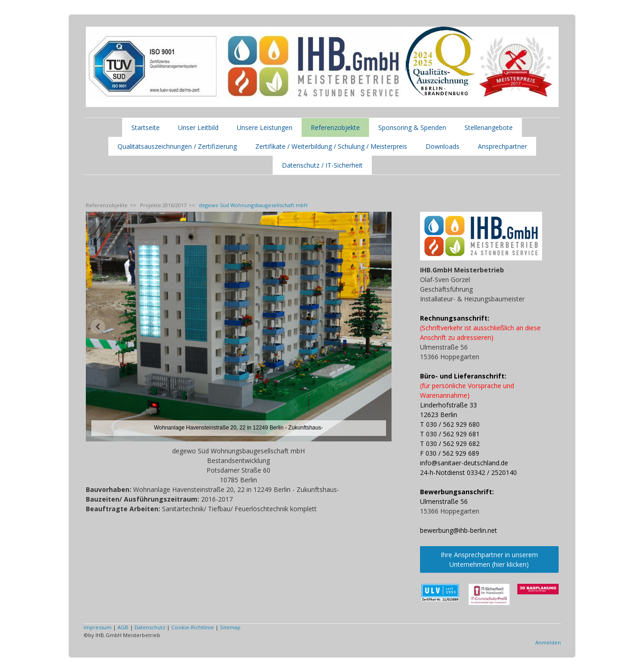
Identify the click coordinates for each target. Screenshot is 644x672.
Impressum (98, 627)
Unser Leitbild (198, 127)
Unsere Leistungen (265, 127)
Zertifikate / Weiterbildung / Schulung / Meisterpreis (331, 146)
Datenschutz (150, 627)
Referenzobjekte (335, 127)
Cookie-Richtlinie (193, 627)
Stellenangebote (489, 127)
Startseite (146, 127)
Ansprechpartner (502, 146)
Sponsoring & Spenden (412, 127)
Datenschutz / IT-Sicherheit (322, 165)
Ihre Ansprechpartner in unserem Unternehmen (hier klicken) (489, 559)
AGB (123, 627)
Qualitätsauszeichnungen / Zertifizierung (177, 146)
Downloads (442, 146)
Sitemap (230, 627)
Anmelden (548, 642)
